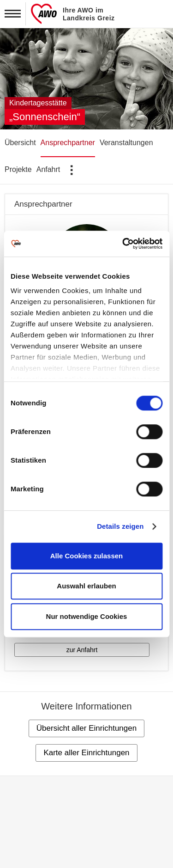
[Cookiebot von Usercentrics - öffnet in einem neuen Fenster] (123, 244)
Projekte (18, 169)
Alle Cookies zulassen (87, 556)
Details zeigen (120, 526)
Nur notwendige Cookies (87, 616)
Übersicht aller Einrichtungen (86, 728)
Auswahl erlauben (86, 586)
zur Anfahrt (82, 650)
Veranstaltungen (126, 143)
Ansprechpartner (68, 143)
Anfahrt (48, 169)
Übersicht (20, 143)
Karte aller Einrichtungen (86, 753)
